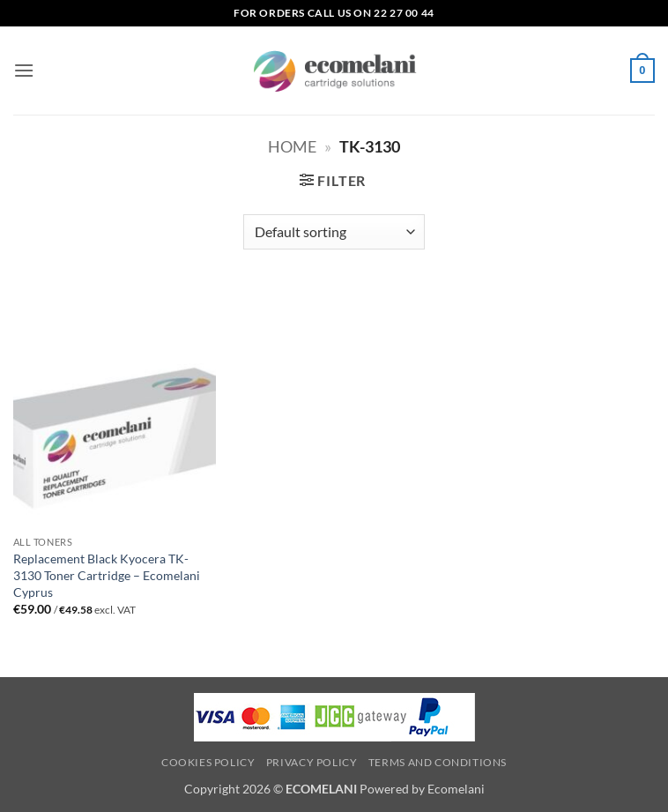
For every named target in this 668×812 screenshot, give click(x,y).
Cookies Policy (208, 762)
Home (292, 146)
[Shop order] (334, 232)
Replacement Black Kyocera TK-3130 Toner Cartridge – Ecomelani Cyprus (107, 575)
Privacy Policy (312, 762)
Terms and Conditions (438, 762)
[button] (24, 70)
